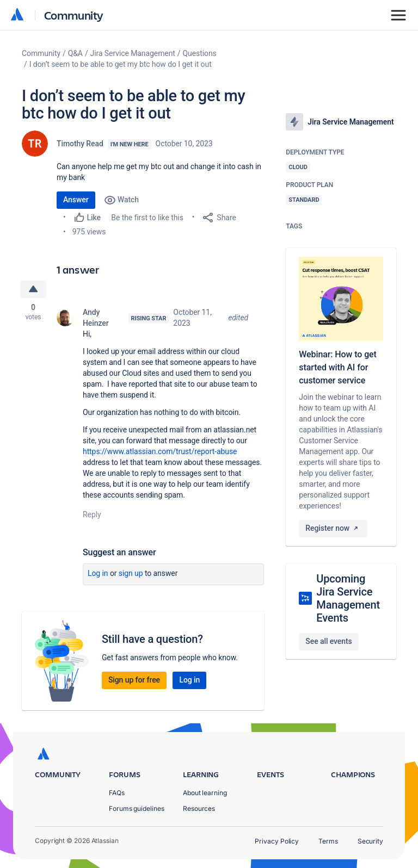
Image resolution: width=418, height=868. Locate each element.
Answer (76, 200)
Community (74, 15)
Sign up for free (134, 680)
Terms (328, 841)
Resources (199, 808)
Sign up (131, 573)
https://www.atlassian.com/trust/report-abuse (160, 451)
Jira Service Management (133, 53)
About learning (205, 793)
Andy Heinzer (96, 318)
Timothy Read (80, 144)
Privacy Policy (277, 841)
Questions (200, 53)
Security (370, 841)
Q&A (75, 53)
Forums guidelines (137, 808)
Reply (92, 514)
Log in (98, 573)
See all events (328, 641)
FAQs (117, 793)
